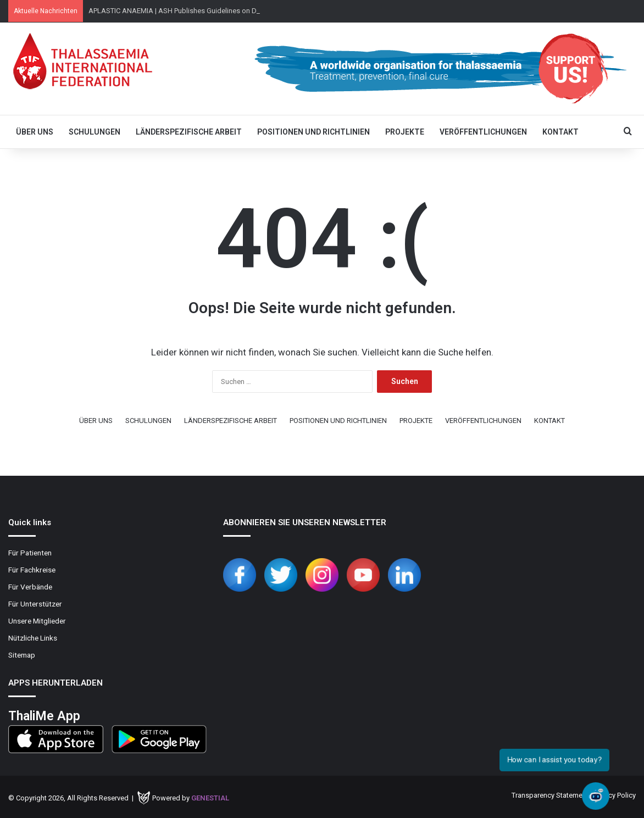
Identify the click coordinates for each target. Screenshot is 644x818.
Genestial (210, 798)
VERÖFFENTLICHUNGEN (483, 132)
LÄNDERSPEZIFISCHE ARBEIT (189, 132)
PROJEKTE (405, 132)
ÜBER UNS (35, 132)
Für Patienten (30, 553)
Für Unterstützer (35, 604)
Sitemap (22, 655)
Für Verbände (30, 587)
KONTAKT (560, 132)
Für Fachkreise (32, 570)
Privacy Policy (615, 795)
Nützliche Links (33, 638)
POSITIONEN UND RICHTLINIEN (313, 132)
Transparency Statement (550, 795)
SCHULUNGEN (95, 132)
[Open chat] (596, 796)
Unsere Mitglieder (37, 621)
